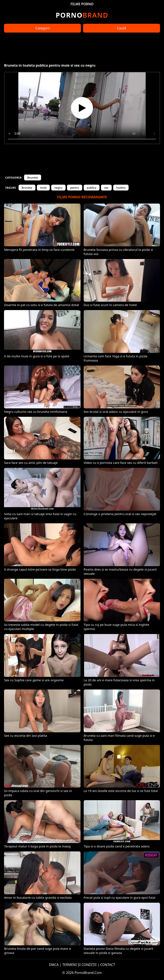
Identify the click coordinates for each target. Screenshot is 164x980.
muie (43, 188)
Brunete (32, 178)
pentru (75, 188)
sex (106, 188)
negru (58, 188)
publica (92, 188)
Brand (82, 15)
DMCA (54, 965)
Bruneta (27, 188)
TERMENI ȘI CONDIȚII (79, 965)
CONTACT (108, 965)
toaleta (121, 188)
